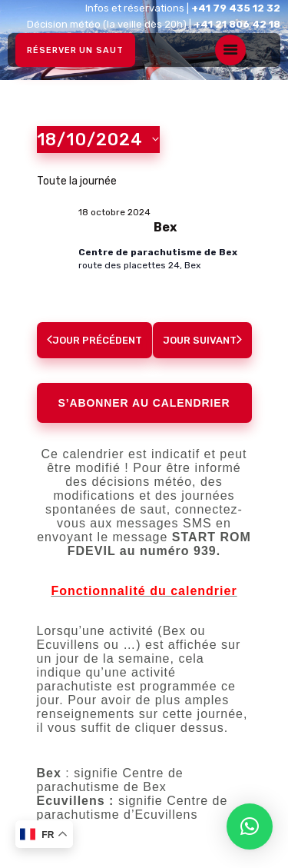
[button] (250, 826)
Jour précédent (94, 340)
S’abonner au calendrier (144, 403)
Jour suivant (202, 340)
